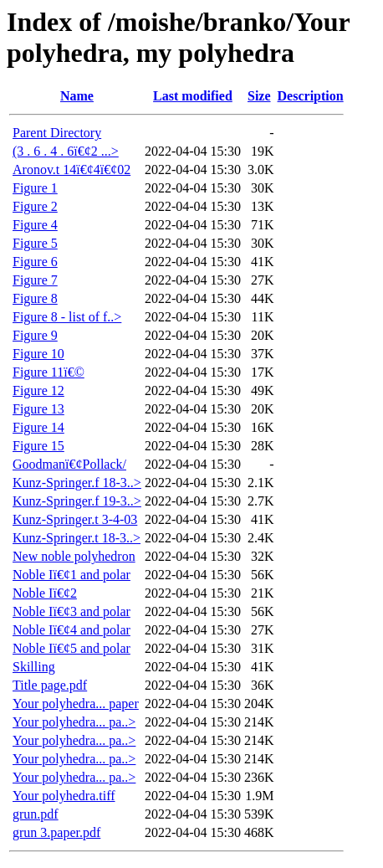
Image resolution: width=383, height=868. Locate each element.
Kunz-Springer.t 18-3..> (77, 538)
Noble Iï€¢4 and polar (71, 630)
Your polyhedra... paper (76, 704)
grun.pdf (36, 814)
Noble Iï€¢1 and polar (71, 575)
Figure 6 (35, 262)
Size (259, 96)
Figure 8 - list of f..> (67, 317)
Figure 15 (38, 446)
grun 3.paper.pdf (56, 832)
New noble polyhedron (74, 556)
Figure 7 (35, 280)
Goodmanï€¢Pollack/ (69, 464)
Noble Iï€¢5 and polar (71, 648)
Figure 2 (35, 206)
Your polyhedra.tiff (64, 796)
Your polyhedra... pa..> (74, 722)
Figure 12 (38, 390)
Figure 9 (35, 335)
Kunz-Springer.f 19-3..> (77, 501)
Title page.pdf (50, 685)
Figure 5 (35, 243)
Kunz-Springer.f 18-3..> (77, 483)
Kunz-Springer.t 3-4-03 (75, 519)
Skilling (34, 667)
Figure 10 (38, 354)
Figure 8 (35, 298)
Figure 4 (35, 225)
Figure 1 (35, 188)
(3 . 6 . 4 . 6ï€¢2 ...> (66, 151)
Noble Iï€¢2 (45, 593)
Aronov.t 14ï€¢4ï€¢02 (71, 169)
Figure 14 (38, 427)
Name (77, 96)
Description (311, 96)
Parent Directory (57, 133)
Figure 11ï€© (49, 372)
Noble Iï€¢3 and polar (71, 611)
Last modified (193, 96)
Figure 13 (38, 409)
